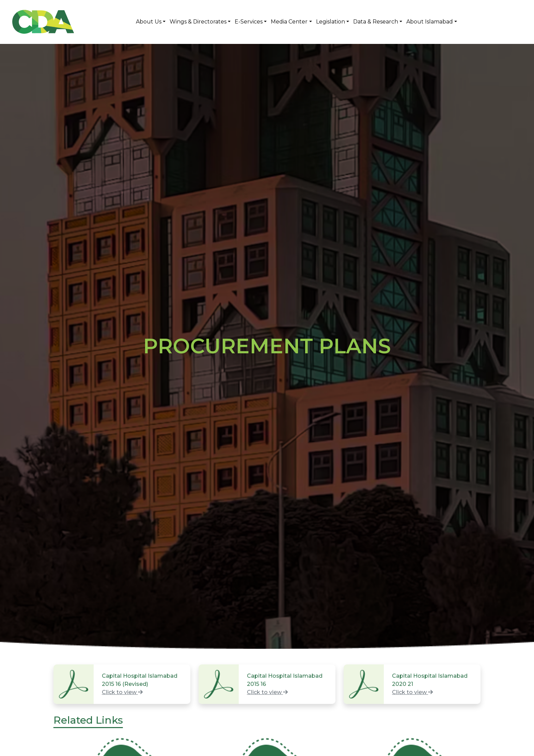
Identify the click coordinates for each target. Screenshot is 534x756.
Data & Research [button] (376, 22)
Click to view (122, 692)
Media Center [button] (289, 22)
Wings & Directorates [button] (198, 22)
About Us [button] (149, 22)
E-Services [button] (249, 22)
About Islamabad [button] (430, 22)
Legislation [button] (331, 22)
